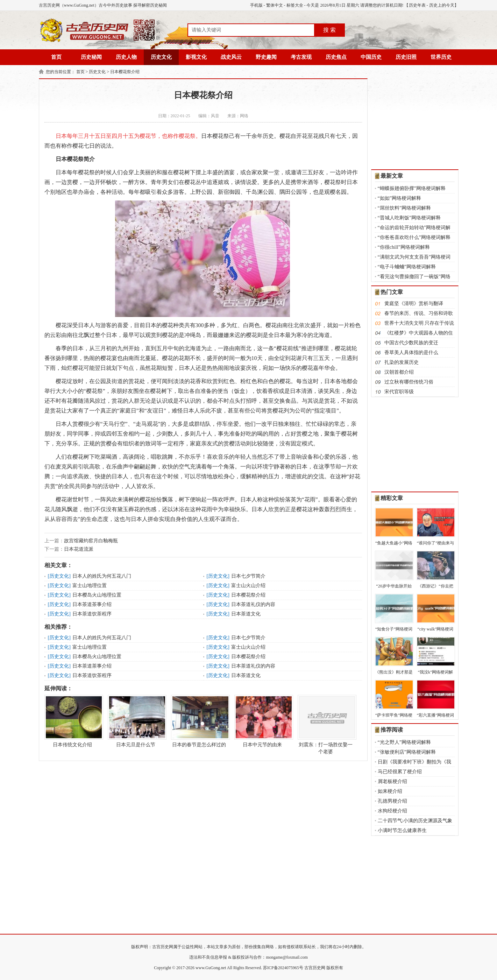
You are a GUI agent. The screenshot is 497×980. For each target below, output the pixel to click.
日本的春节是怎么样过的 (199, 721)
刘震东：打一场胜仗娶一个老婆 (326, 725)
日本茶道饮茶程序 (92, 614)
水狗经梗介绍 (392, 811)
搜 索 (329, 30)
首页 (56, 57)
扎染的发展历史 (402, 362)
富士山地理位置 (90, 586)
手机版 (256, 5)
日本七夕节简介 (248, 576)
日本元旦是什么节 (136, 721)
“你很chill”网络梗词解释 (404, 247)
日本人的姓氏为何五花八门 (102, 576)
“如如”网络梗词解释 (399, 198)
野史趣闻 (266, 57)
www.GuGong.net (211, 968)
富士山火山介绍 (248, 586)
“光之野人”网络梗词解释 (404, 742)
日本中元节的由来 (262, 721)
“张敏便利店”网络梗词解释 (407, 752)
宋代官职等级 (399, 392)
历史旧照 (406, 57)
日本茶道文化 (246, 614)
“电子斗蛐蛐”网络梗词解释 (407, 267)
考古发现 (301, 57)
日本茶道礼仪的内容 (253, 604)
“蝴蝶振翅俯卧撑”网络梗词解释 (412, 188)
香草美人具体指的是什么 (411, 352)
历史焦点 (336, 57)
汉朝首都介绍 (399, 372)
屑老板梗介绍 (392, 781)
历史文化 (161, 57)
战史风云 (231, 57)
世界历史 (441, 57)
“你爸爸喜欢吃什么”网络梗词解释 (414, 237)
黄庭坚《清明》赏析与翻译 (414, 304)
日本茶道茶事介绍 (92, 604)
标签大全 (295, 5)
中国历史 (371, 57)
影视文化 (196, 57)
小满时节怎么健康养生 (402, 830)
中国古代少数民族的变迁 (411, 343)
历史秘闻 (91, 57)
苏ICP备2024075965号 (283, 968)
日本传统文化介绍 (72, 721)
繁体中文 (275, 5)
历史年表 (417, 5)
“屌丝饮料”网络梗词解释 (404, 208)
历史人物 (126, 57)
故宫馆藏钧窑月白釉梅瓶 (91, 541)
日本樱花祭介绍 (125, 72)
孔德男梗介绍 (392, 801)
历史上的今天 (442, 5)
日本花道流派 (79, 549)
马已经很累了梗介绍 (400, 772)
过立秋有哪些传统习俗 (409, 382)
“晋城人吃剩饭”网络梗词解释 (409, 218)
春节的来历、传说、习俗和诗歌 (419, 313)
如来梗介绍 (390, 791)
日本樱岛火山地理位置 (97, 595)
